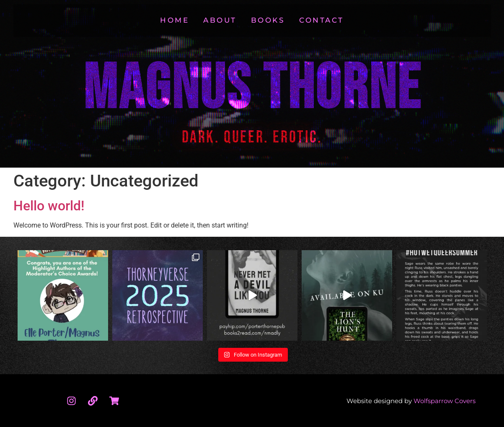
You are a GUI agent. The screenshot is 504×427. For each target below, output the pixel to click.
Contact (322, 20)
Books (268, 20)
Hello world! (49, 206)
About (220, 20)
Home (174, 20)
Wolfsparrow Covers (445, 401)
